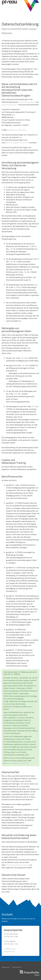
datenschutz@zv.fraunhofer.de (17, 143)
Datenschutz (17, 967)
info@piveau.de (10, 949)
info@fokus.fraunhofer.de (17, 130)
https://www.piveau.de (27, 102)
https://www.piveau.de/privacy (17, 865)
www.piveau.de (9, 951)
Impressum (6, 967)
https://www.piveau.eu (10, 105)
